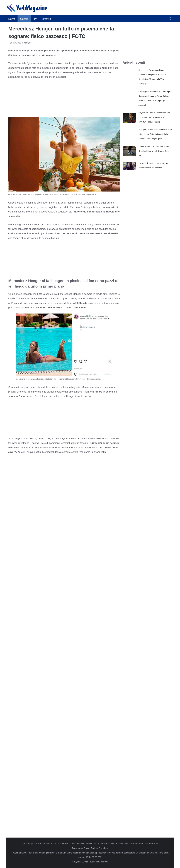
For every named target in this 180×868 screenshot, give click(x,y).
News (12, 19)
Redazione (77, 848)
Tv (35, 19)
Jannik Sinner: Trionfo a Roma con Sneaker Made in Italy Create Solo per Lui (154, 151)
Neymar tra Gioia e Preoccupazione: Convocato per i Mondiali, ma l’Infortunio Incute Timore (154, 117)
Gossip (24, 19)
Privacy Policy (90, 848)
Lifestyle (47, 19)
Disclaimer (104, 848)
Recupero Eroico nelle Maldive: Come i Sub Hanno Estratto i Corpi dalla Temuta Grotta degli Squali (155, 134)
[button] (170, 19)
